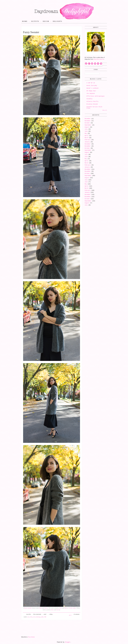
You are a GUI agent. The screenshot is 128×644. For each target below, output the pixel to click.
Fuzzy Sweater (31, 32)
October (87, 123)
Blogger (68, 642)
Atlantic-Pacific (93, 101)
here (41, 608)
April (87, 136)
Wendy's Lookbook (93, 88)
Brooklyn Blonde (92, 104)
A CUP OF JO (91, 83)
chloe (31, 617)
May (86, 133)
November (88, 121)
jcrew (34, 617)
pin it (70, 615)
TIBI (45, 617)
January (87, 142)
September (88, 125)
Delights (57, 21)
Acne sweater (28, 608)
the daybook (91, 94)
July (86, 129)
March (87, 138)
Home (25, 21)
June (86, 131)
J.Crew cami (72, 608)
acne (28, 617)
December (88, 119)
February (88, 140)
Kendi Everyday (92, 86)
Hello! (88, 53)
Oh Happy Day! (91, 91)
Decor (46, 21)
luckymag (38, 617)
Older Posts (78, 623)
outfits (42, 617)
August (87, 127)
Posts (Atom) (31, 637)
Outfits (35, 21)
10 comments (76, 614)
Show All (105, 110)
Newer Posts (26, 623)
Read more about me (99, 59)
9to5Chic (90, 99)
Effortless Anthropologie (96, 96)
